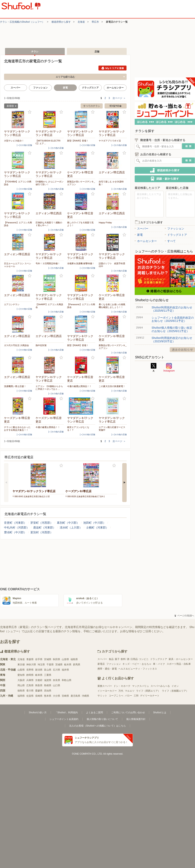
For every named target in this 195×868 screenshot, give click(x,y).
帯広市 (95, 22)
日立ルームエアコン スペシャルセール (18, 265)
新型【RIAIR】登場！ (78, 141)
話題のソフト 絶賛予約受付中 (112, 265)
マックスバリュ (141, 686)
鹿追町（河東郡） (44, 528)
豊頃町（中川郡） (15, 532)
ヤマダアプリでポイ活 (110, 141)
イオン (175, 686)
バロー (128, 696)
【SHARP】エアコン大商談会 (49, 306)
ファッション (40, 88)
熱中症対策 (41, 345)
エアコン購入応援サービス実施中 (112, 429)
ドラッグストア (90, 88)
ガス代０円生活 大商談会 (16, 345)
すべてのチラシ (92, 106)
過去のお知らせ (182, 350)
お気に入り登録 (30, 112)
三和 (136, 696)
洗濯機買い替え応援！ (15, 386)
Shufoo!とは (160, 712)
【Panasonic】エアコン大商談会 (18, 224)
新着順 (10, 106)
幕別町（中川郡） (68, 523)
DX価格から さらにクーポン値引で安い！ (50, 183)
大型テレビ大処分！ (14, 141)
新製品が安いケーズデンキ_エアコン (81, 183)
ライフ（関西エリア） (148, 691)
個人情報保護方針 (136, 719)
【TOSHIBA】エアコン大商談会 (18, 183)
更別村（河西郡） (42, 532)
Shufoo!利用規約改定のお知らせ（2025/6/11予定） (172, 309)
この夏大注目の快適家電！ (112, 386)
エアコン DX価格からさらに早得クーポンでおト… (49, 388)
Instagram (169, 368)
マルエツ (130, 691)
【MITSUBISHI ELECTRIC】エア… (48, 142)
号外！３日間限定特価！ (48, 263)
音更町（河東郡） (15, 523)
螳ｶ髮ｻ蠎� (116, 106)
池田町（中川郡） (94, 523)
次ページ (119, 98)
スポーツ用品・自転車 (179, 664)
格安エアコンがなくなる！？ (78, 429)
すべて (170, 241)
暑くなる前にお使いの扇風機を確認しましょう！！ (112, 306)
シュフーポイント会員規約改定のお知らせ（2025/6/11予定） (173, 319)
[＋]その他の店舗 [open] (24, 145)
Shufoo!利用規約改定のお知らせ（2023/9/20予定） (172, 339)
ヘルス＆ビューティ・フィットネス (138, 669)
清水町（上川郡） (71, 528)
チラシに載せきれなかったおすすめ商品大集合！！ (17, 429)
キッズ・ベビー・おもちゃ (137, 664)
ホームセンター (115, 88)
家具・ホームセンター (181, 659)
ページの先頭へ (184, 616)
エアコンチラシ (12, 304)
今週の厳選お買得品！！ (79, 386)
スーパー (15, 88)
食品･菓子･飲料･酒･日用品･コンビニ (129, 659)
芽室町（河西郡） (42, 523)
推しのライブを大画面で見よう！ (80, 224)
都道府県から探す (61, 22)
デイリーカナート (150, 696)
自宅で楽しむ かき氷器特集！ (111, 183)
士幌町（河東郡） (97, 528)
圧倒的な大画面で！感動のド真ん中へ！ (49, 224)
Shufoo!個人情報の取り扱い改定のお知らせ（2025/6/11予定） (172, 329)
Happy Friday (105, 223)
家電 (139, 235)
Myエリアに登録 (112, 68)
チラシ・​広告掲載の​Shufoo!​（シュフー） (22, 22)
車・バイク (159, 664)
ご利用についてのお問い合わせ (128, 712)
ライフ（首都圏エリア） (175, 691)
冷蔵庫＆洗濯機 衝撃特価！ (81, 263)
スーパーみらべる (160, 686)
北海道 (81, 22)
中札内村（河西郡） (17, 528)
